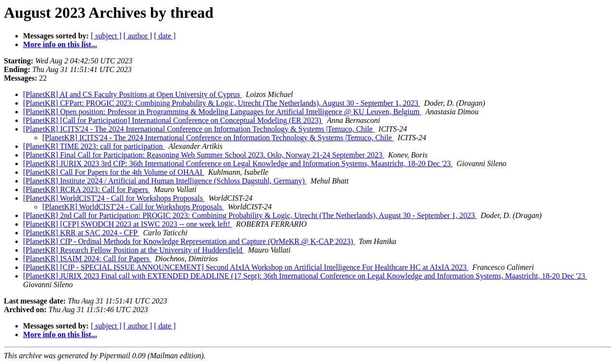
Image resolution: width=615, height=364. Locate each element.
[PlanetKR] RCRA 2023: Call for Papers (86, 189)
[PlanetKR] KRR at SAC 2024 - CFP (81, 233)
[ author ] (138, 36)
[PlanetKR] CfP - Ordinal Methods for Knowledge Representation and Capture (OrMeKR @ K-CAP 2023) (189, 241)
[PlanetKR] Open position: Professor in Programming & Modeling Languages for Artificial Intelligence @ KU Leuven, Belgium (222, 112)
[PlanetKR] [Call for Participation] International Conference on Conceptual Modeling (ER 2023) (173, 120)
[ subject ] (106, 36)
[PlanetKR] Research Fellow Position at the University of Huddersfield (134, 250)
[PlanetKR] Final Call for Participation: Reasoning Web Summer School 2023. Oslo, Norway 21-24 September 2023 (204, 155)
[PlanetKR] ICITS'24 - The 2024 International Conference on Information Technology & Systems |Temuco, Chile (199, 129)
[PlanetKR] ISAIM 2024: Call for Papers (87, 259)
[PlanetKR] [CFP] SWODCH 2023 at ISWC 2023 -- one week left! (128, 224)
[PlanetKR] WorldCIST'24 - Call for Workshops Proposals (114, 198)
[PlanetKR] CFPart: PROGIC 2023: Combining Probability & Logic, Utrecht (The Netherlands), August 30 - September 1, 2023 (222, 103)
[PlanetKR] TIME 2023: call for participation (94, 146)
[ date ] (165, 36)
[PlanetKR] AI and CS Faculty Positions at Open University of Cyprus (133, 94)
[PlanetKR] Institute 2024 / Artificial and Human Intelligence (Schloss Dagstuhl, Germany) (165, 181)
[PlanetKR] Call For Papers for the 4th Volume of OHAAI (114, 172)
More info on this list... (60, 44)
